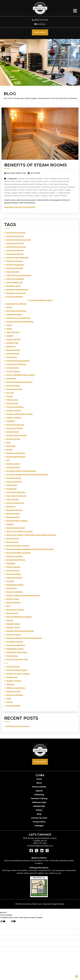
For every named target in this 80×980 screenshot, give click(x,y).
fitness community (15, 254)
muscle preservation (16, 528)
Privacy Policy (39, 822)
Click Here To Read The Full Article (20, 207)
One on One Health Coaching (55, 184)
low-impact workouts (16, 496)
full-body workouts (15, 425)
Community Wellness (16, 364)
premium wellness (15, 297)
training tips (12, 656)
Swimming (39, 795)
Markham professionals (17, 290)
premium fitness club (16, 293)
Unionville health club (16, 311)
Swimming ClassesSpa (17, 652)
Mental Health (13, 517)
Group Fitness (36, 181)
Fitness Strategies (15, 268)
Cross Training (50, 179)
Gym (45, 181)
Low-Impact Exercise (16, 492)
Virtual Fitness (13, 667)
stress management (16, 645)
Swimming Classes (47, 193)
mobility (10, 524)
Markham (11, 507)
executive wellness (15, 250)
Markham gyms (13, 286)
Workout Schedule (15, 695)
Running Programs (15, 585)
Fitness (10, 396)
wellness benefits (14, 314)
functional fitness (15, 428)
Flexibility (11, 421)
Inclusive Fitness (14, 478)
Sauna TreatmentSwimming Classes (23, 595)
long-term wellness (15, 279)
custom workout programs (19, 240)
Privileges (39, 826)
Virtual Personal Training (22, 196)
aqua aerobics (13, 332)
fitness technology (15, 407)
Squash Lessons (31, 193)
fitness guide (12, 403)
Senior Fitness (13, 599)
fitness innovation (15, 261)
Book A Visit (40, 32)
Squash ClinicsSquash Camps (20, 631)
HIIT (8, 460)
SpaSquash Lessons (15, 610)
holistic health (13, 464)
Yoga (51, 196)
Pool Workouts (13, 571)
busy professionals (15, 236)
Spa (50, 190)
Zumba (10, 702)
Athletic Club (23, 179)
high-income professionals (19, 275)
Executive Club (63, 179)
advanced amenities (16, 233)
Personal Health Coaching (38, 187)
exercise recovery (14, 389)
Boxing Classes (36, 179)
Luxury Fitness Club (15, 503)
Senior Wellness (13, 603)
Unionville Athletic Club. (32, 904)
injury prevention (14, 482)
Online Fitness (13, 539)
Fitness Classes (39, 787)
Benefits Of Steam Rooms (35, 165)
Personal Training (58, 187)
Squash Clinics (17, 193)
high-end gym (13, 272)
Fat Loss (10, 393)
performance (12, 542)
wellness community (16, 688)
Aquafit (10, 336)
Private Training (25, 190)
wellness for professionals (18, 318)
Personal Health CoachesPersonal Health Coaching (30, 549)
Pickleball (70, 187)
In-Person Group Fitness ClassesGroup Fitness (27, 475)
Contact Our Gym (39, 818)
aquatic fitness (13, 339)
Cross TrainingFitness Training (21, 375)
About (39, 783)
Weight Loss (12, 677)
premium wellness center (41, 300)
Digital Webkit (59, 904)
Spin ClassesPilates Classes (19, 617)
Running (10, 581)
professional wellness (16, 304)
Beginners (11, 346)
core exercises (13, 368)
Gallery (39, 810)
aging (9, 329)
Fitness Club (9, 181)
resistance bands (14, 578)
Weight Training (41, 196)
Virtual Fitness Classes (17, 670)
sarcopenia (12, 588)
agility (9, 325)
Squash (10, 620)
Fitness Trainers (22, 181)
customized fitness (15, 243)
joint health (12, 485)
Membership (39, 806)
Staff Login (40, 762)
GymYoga (11, 446)
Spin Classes (59, 190)
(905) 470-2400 (40, 20)
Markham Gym (13, 514)
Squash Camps (13, 624)
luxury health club (15, 282)
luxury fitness (12, 499)
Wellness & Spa (39, 802)
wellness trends (13, 691)
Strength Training (15, 642)
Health (9, 450)
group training (13, 439)
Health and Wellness (16, 453)
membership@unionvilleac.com (40, 846)
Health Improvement (16, 457)
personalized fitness (16, 560)
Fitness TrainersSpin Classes (19, 414)
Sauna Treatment (40, 190)
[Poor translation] (13, 921)
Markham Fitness (14, 510)
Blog (39, 814)
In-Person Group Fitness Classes (21, 471)
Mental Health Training (32, 184)
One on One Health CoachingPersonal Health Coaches (31, 535)
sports (9, 307)
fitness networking (15, 265)
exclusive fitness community (19, 382)
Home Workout (13, 467)
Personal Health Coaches (15, 187)
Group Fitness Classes (16, 435)
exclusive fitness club (16, 247)
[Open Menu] (75, 11)
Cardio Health (13, 354)
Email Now (40, 24)
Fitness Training (14, 418)
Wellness (10, 684)
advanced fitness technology (20, 322)
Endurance (11, 378)
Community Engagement (18, 361)
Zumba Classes (60, 196)
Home (39, 779)
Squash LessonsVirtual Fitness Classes (24, 638)
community (12, 357)
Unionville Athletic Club (17, 659)
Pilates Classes (10, 190)
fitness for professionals (17, 258)
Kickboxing (16, 184)
